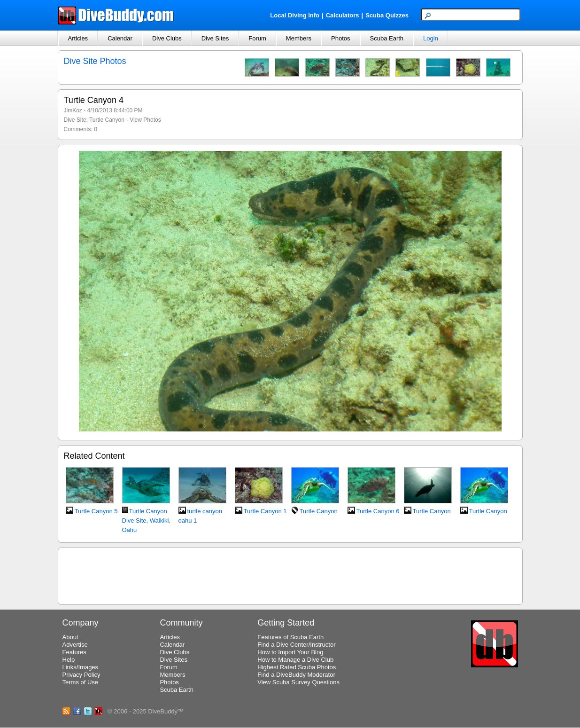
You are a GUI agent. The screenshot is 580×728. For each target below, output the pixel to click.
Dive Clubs (167, 38)
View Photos (145, 120)
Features (74, 652)
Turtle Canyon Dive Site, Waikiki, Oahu (147, 521)
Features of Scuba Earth (290, 637)
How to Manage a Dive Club (295, 660)
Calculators (343, 15)
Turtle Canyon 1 (265, 511)
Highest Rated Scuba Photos (297, 667)
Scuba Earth (387, 38)
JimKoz (73, 110)
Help (69, 660)
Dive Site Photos (95, 61)
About (70, 637)
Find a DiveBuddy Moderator (296, 675)
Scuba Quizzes (387, 15)
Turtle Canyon (107, 120)
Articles (78, 38)
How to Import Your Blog (290, 652)
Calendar (120, 38)
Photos (340, 38)
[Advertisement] (290, 575)
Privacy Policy (81, 675)
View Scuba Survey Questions (298, 682)
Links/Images (81, 667)
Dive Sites (215, 38)
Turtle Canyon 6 (378, 511)
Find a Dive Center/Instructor (296, 645)
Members (299, 38)
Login (431, 38)
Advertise (75, 645)
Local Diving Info (295, 15)
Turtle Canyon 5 (96, 511)
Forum (257, 38)
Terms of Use (81, 682)
